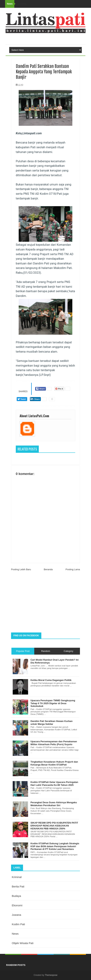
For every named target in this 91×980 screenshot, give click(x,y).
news (15, 934)
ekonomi (17, 905)
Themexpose (51, 975)
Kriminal (17, 877)
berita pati (18, 886)
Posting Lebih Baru (21, 569)
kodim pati (18, 924)
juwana (16, 915)
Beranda (48, 569)
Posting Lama (73, 569)
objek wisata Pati (23, 943)
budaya (16, 896)
